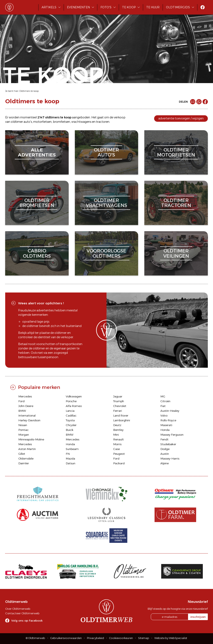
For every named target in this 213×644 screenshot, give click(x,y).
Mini (116, 435)
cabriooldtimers (37, 253)
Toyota (70, 420)
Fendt (164, 439)
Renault (118, 439)
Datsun (71, 463)
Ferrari (118, 411)
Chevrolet (120, 406)
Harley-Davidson (29, 420)
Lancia (70, 411)
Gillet (22, 454)
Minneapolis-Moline (31, 439)
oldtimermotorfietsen (176, 152)
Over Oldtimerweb (18, 609)
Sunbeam (72, 449)
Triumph (119, 401)
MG (163, 396)
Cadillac (71, 415)
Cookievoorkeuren (121, 638)
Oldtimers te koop (29, 91)
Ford (21, 401)
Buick (70, 430)
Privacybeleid (95, 638)
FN (68, 454)
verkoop (120, 117)
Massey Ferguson (172, 435)
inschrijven (198, 617)
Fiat (163, 406)
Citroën (165, 401)
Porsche (71, 401)
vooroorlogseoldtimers (106, 253)
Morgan (24, 435)
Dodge (165, 449)
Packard (119, 463)
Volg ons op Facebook (27, 621)
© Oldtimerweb (35, 638)
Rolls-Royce (168, 420)
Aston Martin (27, 449)
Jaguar (118, 396)
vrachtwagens (81, 122)
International (27, 415)
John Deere (26, 406)
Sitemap (144, 638)
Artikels (49, 7)
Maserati (166, 425)
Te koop (129, 7)
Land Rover (121, 415)
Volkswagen (74, 396)
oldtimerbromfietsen (37, 203)
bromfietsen (61, 122)
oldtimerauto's (106, 152)
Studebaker (168, 444)
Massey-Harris (170, 458)
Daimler (24, 463)
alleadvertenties (37, 152)
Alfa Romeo (74, 406)
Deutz (117, 425)
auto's (28, 122)
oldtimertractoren (176, 203)
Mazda (70, 458)
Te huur (153, 7)
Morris (117, 444)
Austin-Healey (170, 411)
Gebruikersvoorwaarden (66, 638)
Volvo (164, 415)
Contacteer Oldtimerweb (22, 613)
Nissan (23, 425)
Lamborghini (122, 420)
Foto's (106, 7)
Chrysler (71, 425)
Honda (165, 430)
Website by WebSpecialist (171, 638)
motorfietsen (42, 122)
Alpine (165, 463)
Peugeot (119, 454)
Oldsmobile (26, 458)
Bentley (118, 430)
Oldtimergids (178, 7)
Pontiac (24, 430)
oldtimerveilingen (176, 253)
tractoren (103, 122)
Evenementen (78, 7)
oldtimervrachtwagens (106, 203)
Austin (165, 454)
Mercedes (25, 396)
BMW (22, 411)
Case (116, 449)
